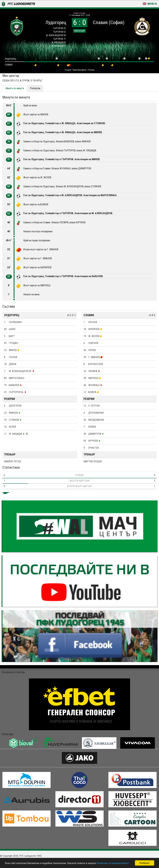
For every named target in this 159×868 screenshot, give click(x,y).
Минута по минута (15, 88)
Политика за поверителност (113, 863)
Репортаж (35, 88)
